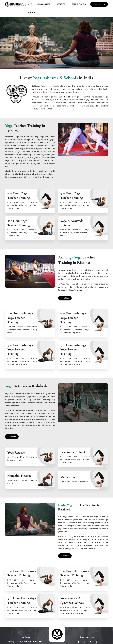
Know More (64, 298)
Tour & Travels (79, 4)
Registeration (98, 4)
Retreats (61, 4)
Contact (31, 13)
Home (29, 4)
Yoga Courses (43, 4)
